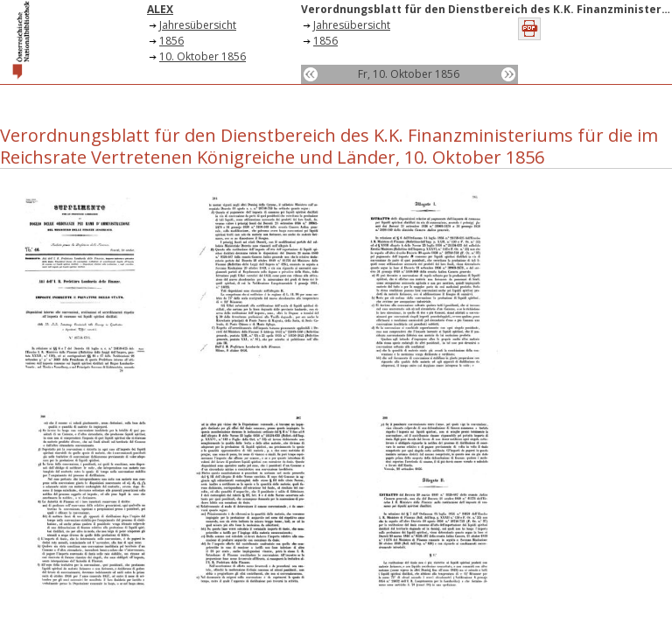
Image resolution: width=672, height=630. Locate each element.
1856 (171, 41)
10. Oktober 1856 (203, 56)
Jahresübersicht (198, 25)
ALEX (160, 9)
